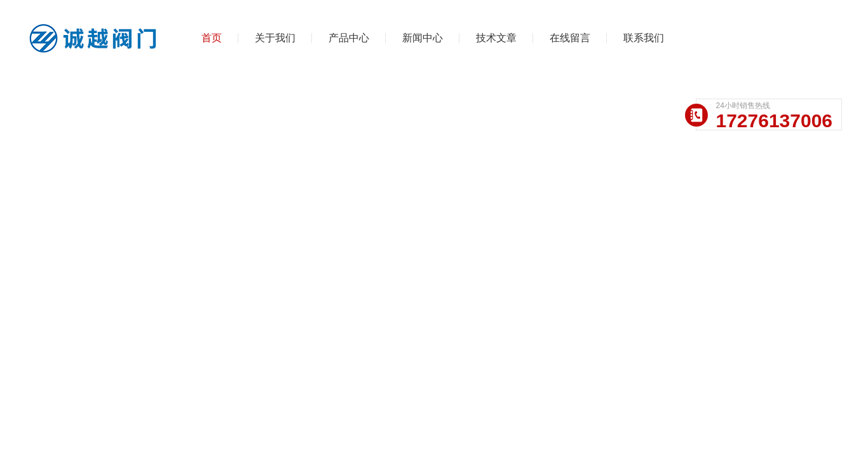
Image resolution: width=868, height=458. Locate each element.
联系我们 (644, 38)
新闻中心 (423, 38)
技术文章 (496, 38)
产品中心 (349, 38)
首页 (212, 38)
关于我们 (275, 38)
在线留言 (570, 38)
